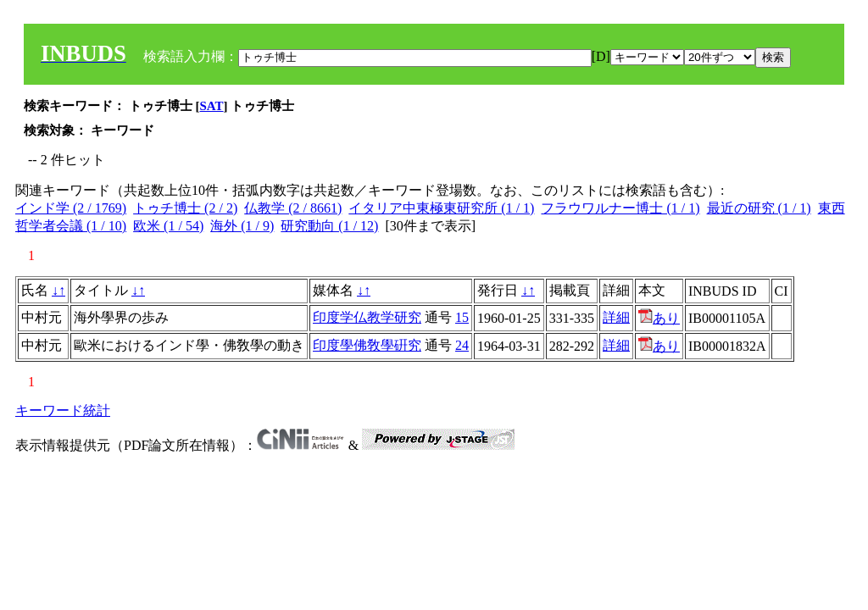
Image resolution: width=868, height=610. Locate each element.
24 (462, 345)
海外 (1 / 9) (242, 226)
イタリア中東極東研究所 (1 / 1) (441, 208)
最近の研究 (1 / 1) (759, 208)
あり (659, 318)
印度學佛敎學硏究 (367, 345)
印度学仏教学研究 (367, 317)
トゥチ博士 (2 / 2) (185, 208)
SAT (212, 106)
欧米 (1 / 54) (168, 226)
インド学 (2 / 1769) (71, 208)
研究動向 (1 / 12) (329, 226)
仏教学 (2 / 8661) (293, 208)
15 (462, 317)
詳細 (616, 317)
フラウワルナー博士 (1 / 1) (620, 208)
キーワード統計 (63, 410)
